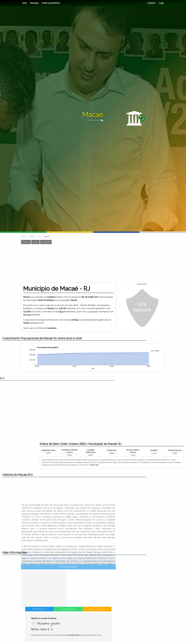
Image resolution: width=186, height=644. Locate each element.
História (35, 242)
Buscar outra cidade (87, 625)
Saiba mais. (163, 465)
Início (25, 3)
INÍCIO (23, 237)
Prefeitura (26, 242)
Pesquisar (34, 3)
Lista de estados (68, 625)
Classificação (46, 242)
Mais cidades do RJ (50, 625)
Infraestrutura (180, 450)
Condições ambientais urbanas (138, 451)
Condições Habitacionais (159, 451)
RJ (40, 237)
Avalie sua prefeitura (51, 3)
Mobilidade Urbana (117, 450)
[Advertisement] (93, 263)
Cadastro (151, 3)
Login (161, 3)
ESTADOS (32, 237)
